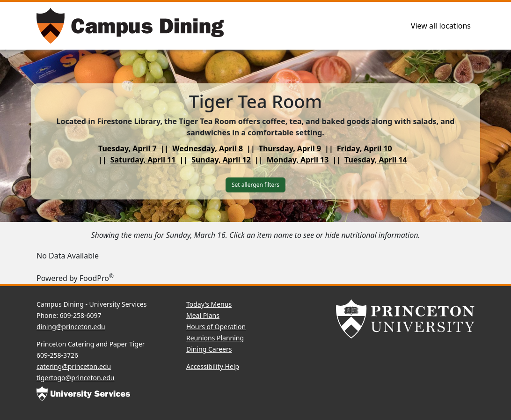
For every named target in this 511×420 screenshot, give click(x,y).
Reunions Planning (215, 338)
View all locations (441, 26)
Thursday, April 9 (290, 148)
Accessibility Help (213, 366)
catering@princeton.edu (74, 366)
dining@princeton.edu (71, 327)
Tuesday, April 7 (128, 148)
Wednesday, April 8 (208, 148)
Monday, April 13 (298, 160)
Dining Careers (209, 349)
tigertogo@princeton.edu (76, 378)
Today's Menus (209, 304)
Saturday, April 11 (143, 160)
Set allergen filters (255, 185)
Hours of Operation (216, 327)
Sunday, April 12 (221, 160)
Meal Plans (203, 315)
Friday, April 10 (365, 148)
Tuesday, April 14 (376, 160)
